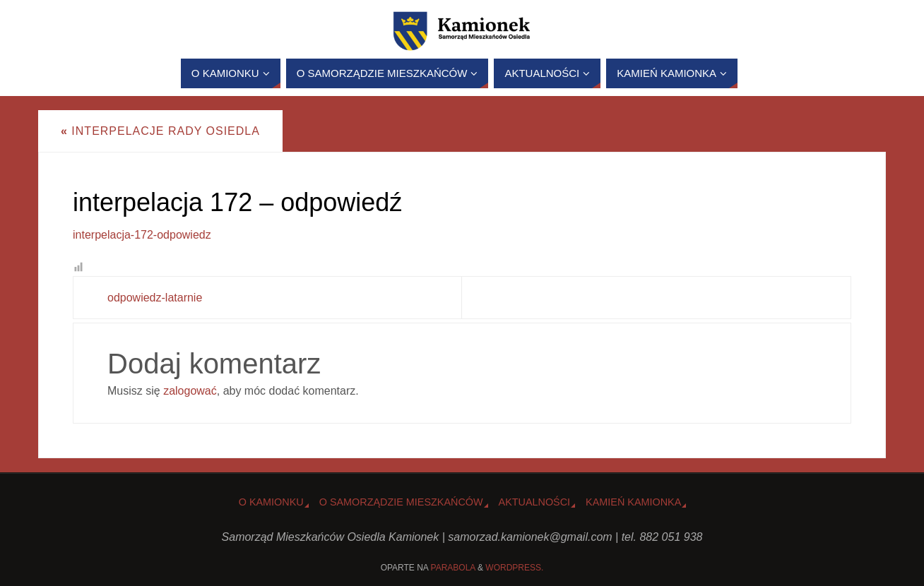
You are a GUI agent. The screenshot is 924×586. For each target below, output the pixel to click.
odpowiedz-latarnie (155, 298)
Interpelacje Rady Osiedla (160, 131)
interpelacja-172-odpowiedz (142, 235)
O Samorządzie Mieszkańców (401, 502)
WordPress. (514, 568)
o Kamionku (271, 502)
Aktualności (535, 502)
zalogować (190, 391)
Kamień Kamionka (633, 502)
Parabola (453, 568)
